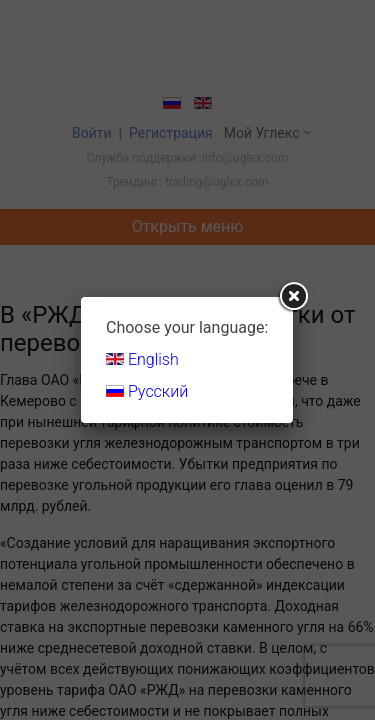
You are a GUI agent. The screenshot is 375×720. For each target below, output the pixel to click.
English (142, 359)
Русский (147, 391)
